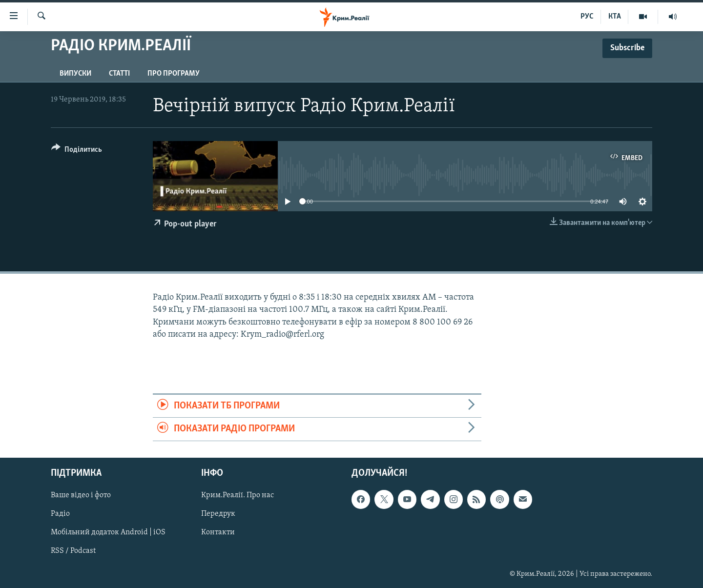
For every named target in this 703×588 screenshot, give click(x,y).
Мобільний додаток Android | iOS (108, 532)
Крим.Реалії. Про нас (238, 495)
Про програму (174, 74)
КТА (615, 17)
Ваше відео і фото (81, 495)
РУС (587, 17)
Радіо (60, 514)
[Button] (77, 151)
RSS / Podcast (73, 551)
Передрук (218, 514)
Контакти (218, 532)
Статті (119, 74)
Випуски (75, 74)
